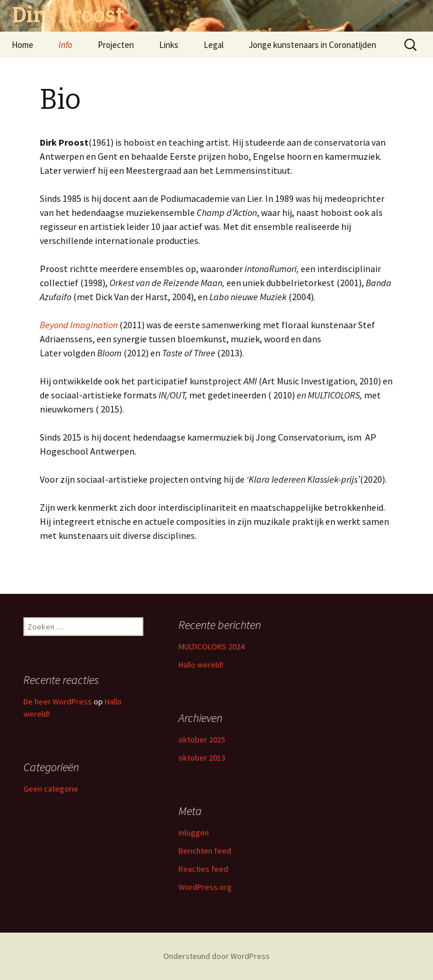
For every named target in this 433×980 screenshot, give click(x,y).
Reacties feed (203, 869)
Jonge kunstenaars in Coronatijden (312, 45)
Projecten (116, 45)
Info (66, 45)
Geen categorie (51, 789)
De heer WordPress (58, 702)
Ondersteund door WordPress (216, 956)
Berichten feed (205, 851)
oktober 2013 (202, 758)
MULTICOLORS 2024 (212, 647)
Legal (214, 45)
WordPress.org (205, 887)
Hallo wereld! (201, 665)
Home (23, 45)
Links (169, 45)
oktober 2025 (202, 740)
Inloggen (194, 833)
